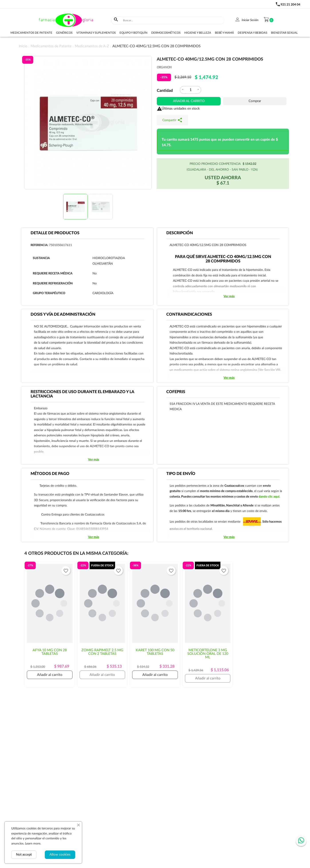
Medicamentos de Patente (31, 33)
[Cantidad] (190, 90)
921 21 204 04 (290, 5)
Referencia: (39, 245)
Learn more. (33, 844)
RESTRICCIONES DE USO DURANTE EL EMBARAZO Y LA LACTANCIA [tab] (82, 394)
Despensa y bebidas (252, 33)
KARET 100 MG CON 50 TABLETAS (155, 652)
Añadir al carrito (189, 101)
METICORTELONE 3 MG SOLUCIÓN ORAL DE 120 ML (208, 654)
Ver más (229, 296)
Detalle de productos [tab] (55, 233)
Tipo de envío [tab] (181, 474)
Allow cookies (60, 855)
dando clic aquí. (269, 497)
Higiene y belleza (198, 33)
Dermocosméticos (166, 33)
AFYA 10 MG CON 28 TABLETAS (50, 652)
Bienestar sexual (284, 33)
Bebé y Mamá (224, 33)
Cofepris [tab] (176, 392)
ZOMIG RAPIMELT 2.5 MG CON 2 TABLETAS (102, 652)
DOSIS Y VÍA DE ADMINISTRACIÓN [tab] (63, 315)
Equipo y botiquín (133, 33)
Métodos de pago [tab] (50, 474)
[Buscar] (173, 20)
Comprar (255, 101)
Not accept (24, 855)
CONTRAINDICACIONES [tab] (189, 315)
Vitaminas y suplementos (96, 33)
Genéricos (64, 33)
